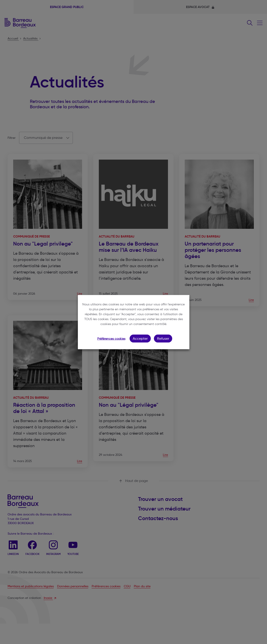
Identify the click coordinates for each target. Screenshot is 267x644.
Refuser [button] (163, 338)
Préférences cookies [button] (111, 339)
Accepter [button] (140, 338)
